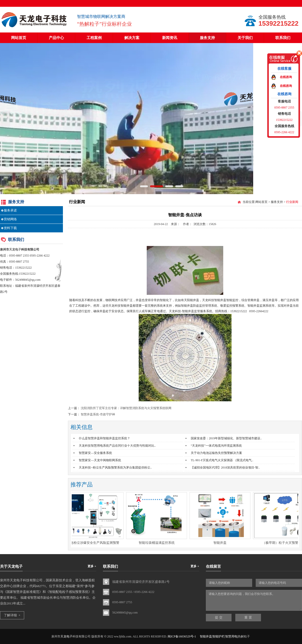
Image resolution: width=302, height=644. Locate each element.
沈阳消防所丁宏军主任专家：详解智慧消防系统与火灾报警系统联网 (126, 408)
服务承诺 (10, 210)
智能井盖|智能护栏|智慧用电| (219, 636)
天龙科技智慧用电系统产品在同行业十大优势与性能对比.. (117, 446)
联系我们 (283, 38)
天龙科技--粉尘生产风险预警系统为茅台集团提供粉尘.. (115, 468)
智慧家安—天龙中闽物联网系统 (100, 460)
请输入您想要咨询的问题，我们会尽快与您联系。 (254, 600)
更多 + (92, 566)
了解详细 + (12, 615)
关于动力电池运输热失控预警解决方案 (216, 453)
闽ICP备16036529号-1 (182, 636)
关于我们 (245, 38)
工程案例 (94, 38)
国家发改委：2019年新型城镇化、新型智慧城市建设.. (226, 438)
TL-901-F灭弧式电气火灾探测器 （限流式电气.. (222, 460)
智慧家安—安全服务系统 (95, 453)
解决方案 (132, 38)
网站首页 (19, 38)
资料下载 (10, 228)
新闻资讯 (170, 38)
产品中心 (56, 38)
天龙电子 (15, 249)
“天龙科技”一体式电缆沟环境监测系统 (216, 446)
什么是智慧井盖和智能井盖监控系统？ (104, 438)
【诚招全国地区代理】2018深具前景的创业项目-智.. (225, 468)
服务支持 (207, 38)
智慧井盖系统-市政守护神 (98, 414)
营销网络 (10, 219)
